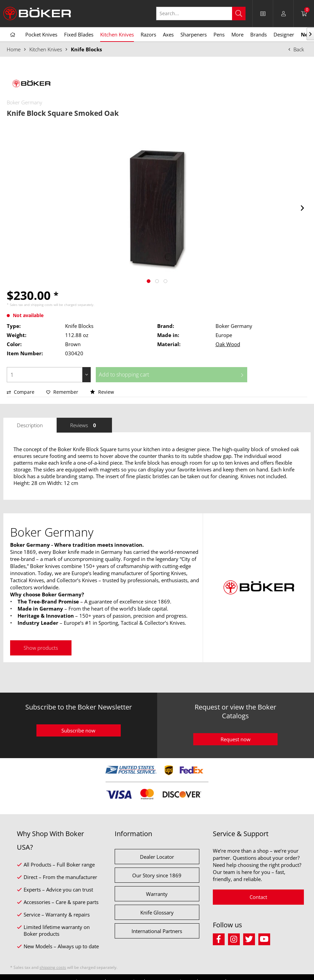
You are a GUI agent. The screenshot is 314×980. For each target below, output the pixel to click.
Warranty (157, 894)
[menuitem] (263, 14)
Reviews (84, 425)
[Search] (239, 14)
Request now (236, 739)
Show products (41, 648)
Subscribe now (78, 730)
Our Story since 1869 (157, 875)
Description (30, 425)
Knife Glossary (157, 912)
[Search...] (201, 14)
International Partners (157, 931)
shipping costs (42, 305)
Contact (258, 897)
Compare (21, 392)
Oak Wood (228, 344)
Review (102, 392)
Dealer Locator (157, 857)
